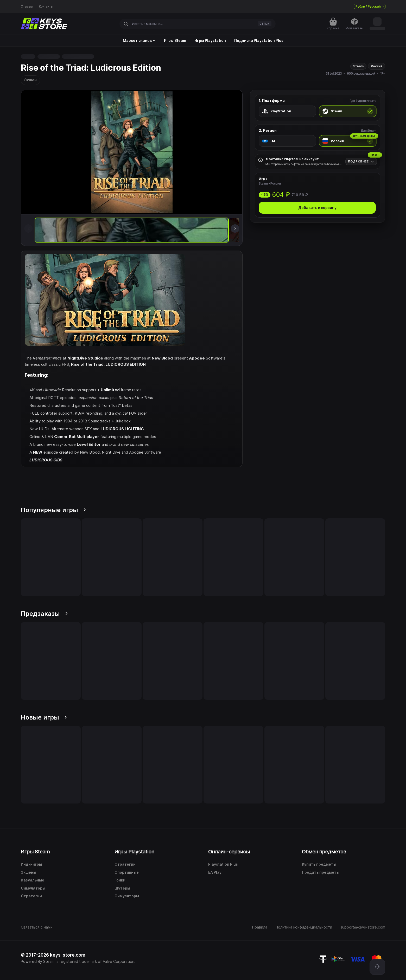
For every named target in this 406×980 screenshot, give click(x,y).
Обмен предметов (324, 852)
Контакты (46, 6)
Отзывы (27, 6)
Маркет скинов (139, 41)
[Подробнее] (361, 162)
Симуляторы (33, 888)
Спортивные (127, 872)
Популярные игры (53, 510)
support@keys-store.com (363, 927)
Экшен (30, 80)
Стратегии (31, 896)
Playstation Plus (223, 864)
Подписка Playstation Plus (259, 41)
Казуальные (33, 880)
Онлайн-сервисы (229, 852)
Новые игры (44, 717)
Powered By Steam (38, 961)
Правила (260, 927)
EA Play (215, 872)
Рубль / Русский (370, 6)
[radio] (287, 111)
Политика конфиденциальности (304, 927)
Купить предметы (319, 864)
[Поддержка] (377, 967)
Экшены (28, 872)
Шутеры (122, 888)
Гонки (120, 880)
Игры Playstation (210, 41)
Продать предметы (321, 872)
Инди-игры (31, 864)
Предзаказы (44, 614)
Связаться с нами (37, 927)
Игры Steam (175, 41)
